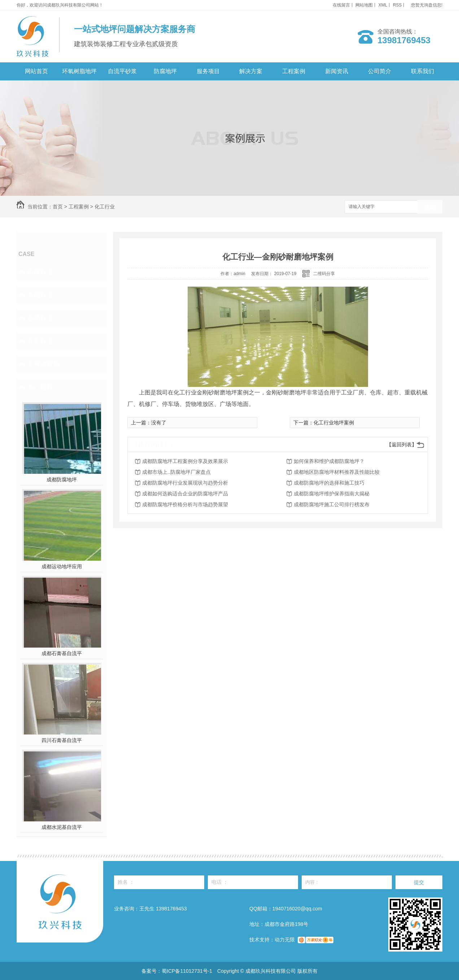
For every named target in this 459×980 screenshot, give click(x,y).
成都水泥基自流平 (62, 827)
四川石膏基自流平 (62, 740)
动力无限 (285, 940)
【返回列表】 (402, 445)
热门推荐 (40, 387)
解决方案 (251, 71)
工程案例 (294, 71)
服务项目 (208, 71)
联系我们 (423, 71)
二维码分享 (324, 274)
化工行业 (105, 207)
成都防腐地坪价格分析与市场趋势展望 (185, 504)
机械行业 (40, 272)
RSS (397, 5)
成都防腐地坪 (62, 480)
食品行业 (40, 295)
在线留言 (341, 5)
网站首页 (36, 71)
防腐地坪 (165, 71)
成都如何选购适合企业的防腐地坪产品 (185, 494)
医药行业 (40, 318)
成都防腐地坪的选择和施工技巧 (329, 483)
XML (383, 5)
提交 (419, 882)
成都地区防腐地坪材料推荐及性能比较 (337, 472)
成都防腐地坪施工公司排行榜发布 (332, 504)
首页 (58, 207)
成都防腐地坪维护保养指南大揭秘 (332, 494)
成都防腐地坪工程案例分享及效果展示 (185, 461)
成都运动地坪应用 (62, 566)
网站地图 (364, 5)
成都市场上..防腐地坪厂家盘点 (176, 472)
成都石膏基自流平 (62, 653)
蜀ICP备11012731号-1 (187, 971)
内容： (347, 882)
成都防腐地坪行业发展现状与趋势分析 (185, 483)
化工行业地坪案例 (334, 423)
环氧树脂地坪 (79, 71)
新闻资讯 (337, 71)
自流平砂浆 (122, 71)
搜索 (430, 207)
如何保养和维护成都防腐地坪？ (329, 461)
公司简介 (380, 71)
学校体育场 (44, 364)
